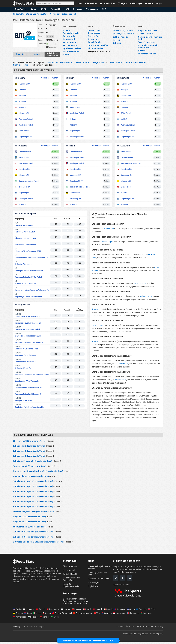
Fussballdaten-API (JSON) (100, 579)
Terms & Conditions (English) (133, 636)
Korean (67, 612)
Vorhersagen (69, 40)
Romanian (123, 612)
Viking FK (22, 96)
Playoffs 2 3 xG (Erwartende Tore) (29, 522)
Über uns (129, 629)
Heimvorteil (68, 37)
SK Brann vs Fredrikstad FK (26, 245)
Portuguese (55, 612)
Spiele (37, 54)
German (18, 615)
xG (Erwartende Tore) (99, 51)
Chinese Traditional (64, 615)
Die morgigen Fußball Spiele (98, 574)
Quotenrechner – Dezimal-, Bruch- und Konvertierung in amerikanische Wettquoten (75, 602)
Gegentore (93, 39)
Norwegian (138, 615)
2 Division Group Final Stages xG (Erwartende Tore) (37, 542)
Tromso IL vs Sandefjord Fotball (27, 329)
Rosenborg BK (24, 187)
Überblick (21, 54)
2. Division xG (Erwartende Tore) (28, 451)
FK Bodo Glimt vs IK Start (25, 232)
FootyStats (20, 629)
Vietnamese (20, 619)
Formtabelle (69, 34)
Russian (78, 612)
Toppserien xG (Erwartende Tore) (29, 466)
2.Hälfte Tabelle (145, 34)
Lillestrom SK (24, 113)
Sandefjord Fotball (26, 125)
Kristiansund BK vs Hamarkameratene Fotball (32, 258)
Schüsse (117, 43)
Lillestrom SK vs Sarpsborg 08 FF (28, 251)
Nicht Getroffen (95, 48)
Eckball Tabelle (120, 37)
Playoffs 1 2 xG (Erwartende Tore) (29, 517)
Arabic (56, 619)
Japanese (30, 612)
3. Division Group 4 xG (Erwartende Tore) (32, 496)
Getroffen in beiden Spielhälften (72, 579)
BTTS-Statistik (70, 570)
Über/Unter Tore (70, 566)
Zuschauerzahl (70, 43)
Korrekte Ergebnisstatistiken (72, 585)
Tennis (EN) (55, 9)
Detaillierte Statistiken (52, 54)
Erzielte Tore (94, 36)
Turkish (42, 612)
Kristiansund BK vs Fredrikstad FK (28, 388)
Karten (116, 40)
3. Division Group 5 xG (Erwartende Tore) (32, 501)
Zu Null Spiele (94, 42)
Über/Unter (20, 9)
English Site (93, 586)
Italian (38, 615)
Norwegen (51, 25)
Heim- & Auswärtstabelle (75, 31)
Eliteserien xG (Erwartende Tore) (28, 441)
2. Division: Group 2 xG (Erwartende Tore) (32, 537)
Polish (156, 612)
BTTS (42, 9)
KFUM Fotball (126, 113)
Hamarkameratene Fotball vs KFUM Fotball (32, 375)
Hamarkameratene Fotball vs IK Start (30, 342)
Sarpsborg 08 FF (25, 137)
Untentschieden (70, 49)
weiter (55, 78)
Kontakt (118, 629)
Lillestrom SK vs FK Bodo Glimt (27, 317)
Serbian (46, 619)
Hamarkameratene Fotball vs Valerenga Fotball (32, 290)
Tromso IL (23, 90)
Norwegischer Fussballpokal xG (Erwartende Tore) (37, 471)
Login (159, 3)
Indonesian (123, 615)
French (111, 612)
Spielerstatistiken (71, 46)
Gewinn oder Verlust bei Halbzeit (149, 38)
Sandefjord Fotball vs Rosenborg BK (29, 407)
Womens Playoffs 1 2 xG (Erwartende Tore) (33, 512)
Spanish (100, 612)
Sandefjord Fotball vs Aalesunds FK (29, 271)
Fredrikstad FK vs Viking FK (26, 362)
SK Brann (22, 107)
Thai (100, 615)
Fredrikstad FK (24, 169)
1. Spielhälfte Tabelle (148, 31)
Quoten (141, 51)
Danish (89, 612)
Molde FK (22, 101)
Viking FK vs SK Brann (24, 401)
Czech (48, 615)
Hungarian (151, 615)
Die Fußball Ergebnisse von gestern (99, 567)
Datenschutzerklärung (153, 629)
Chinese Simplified (85, 615)
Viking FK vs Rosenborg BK (26, 238)
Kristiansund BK (25, 152)
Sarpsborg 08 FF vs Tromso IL (27, 381)
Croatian (110, 615)
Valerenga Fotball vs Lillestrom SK (28, 394)
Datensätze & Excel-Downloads (147, 46)
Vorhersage (91, 9)
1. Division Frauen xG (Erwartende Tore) (32, 461)
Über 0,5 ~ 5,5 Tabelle (123, 31)
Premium (77, 9)
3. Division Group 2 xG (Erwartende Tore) (32, 486)
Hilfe (138, 629)
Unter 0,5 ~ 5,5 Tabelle (124, 34)
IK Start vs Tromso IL (23, 264)
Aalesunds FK (24, 131)
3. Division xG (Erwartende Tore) (28, 456)
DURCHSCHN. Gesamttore (95, 32)
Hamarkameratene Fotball (29, 181)
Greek (135, 612)
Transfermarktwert (147, 42)
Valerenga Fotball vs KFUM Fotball (29, 277)
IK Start (73, 119)
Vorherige (45, 78)
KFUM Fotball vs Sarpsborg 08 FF (28, 336)
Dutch (29, 615)
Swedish (146, 612)
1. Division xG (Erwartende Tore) (28, 446)
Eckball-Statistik (70, 574)
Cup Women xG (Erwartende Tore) (29, 527)
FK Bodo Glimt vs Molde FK (26, 284)
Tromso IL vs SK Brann (24, 225)
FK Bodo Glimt (24, 84)
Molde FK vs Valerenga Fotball (27, 349)
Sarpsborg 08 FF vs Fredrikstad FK (29, 297)
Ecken (33, 9)
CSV (103, 9)
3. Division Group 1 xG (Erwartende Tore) (32, 481)
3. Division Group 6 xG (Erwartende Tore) (32, 506)
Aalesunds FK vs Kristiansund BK (28, 323)
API (66, 9)
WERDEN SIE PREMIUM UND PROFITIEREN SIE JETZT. (88, 640)
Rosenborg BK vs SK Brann (26, 355)
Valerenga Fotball (26, 119)
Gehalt (66, 52)
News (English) (156, 636)
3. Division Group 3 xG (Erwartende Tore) (32, 491)
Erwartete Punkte (146, 54)
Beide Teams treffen (97, 45)
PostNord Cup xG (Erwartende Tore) (30, 476)
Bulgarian (34, 619)
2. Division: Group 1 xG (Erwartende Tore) (32, 532)
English (18, 612)
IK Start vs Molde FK (23, 368)
